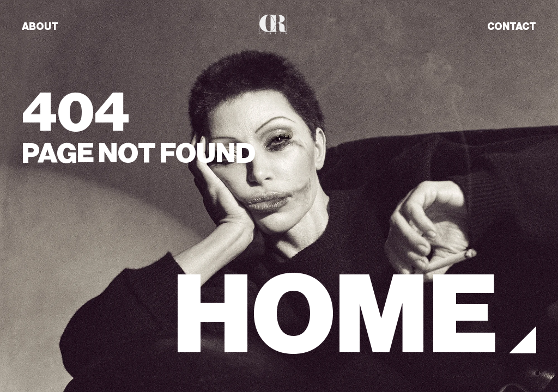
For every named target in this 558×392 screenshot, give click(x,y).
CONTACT (512, 27)
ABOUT (40, 27)
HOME (335, 316)
